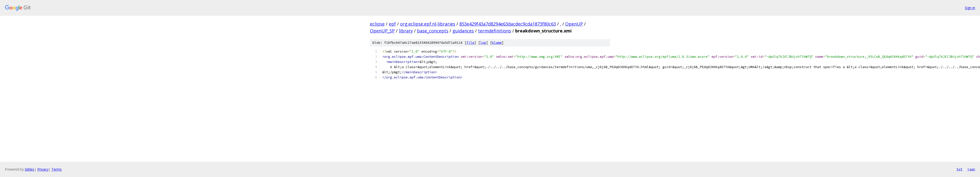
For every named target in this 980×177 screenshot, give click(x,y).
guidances (463, 31)
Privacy (43, 169)
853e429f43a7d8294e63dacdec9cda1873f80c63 (508, 24)
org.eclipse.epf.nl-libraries (428, 24)
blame (497, 43)
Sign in (970, 8)
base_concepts (433, 31)
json (971, 169)
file (470, 43)
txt (959, 169)
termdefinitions (495, 31)
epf (392, 24)
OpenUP (574, 24)
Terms (57, 169)
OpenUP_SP (382, 31)
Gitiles (30, 169)
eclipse (377, 24)
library (406, 31)
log (483, 43)
